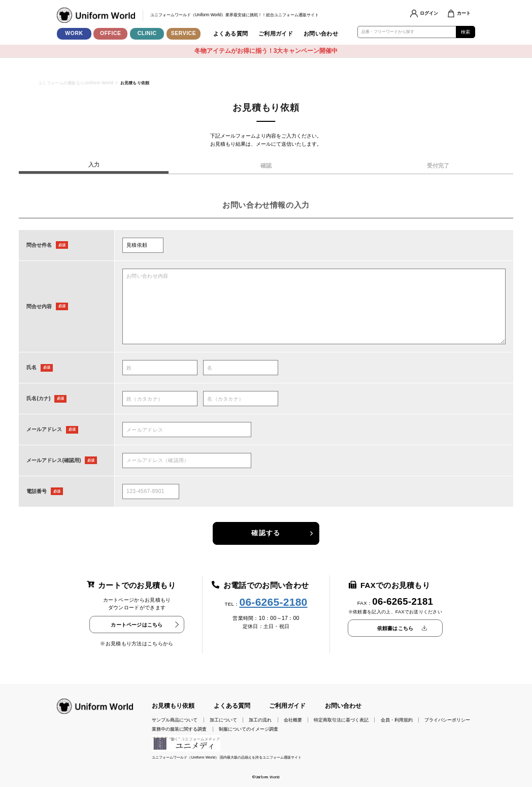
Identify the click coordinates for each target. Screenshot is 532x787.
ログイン (429, 13)
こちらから (160, 644)
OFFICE (111, 33)
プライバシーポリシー (447, 720)
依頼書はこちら (395, 628)
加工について (223, 720)
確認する (266, 533)
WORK (74, 33)
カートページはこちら (137, 625)
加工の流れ (260, 720)
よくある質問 (231, 34)
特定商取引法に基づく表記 (341, 720)
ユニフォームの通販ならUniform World (76, 83)
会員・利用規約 (397, 720)
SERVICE (184, 33)
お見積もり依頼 (173, 706)
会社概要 (293, 720)
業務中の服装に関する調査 (179, 729)
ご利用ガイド (276, 34)
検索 (466, 32)
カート (464, 13)
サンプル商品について (175, 720)
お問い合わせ (321, 34)
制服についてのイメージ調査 (248, 729)
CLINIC (147, 33)
